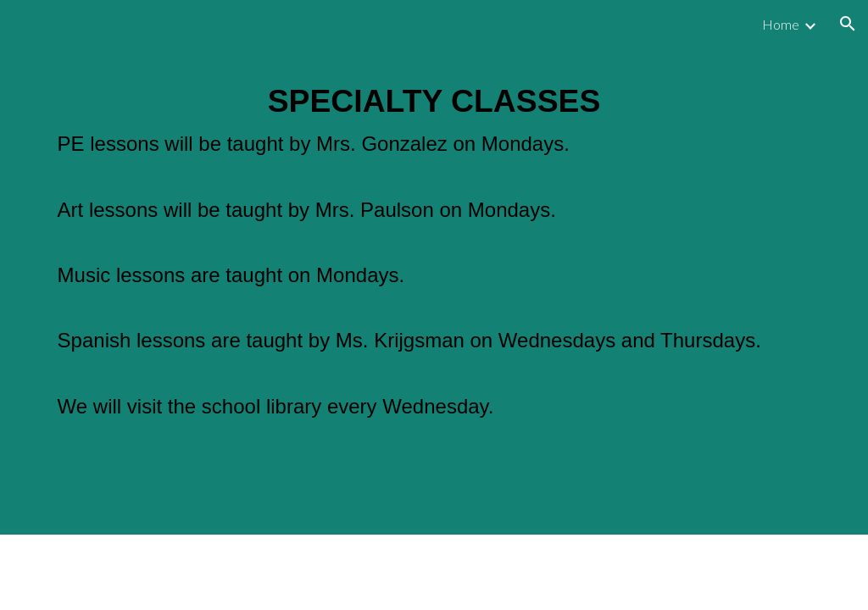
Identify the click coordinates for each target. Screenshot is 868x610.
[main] (434, 291)
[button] (848, 24)
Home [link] (781, 24)
